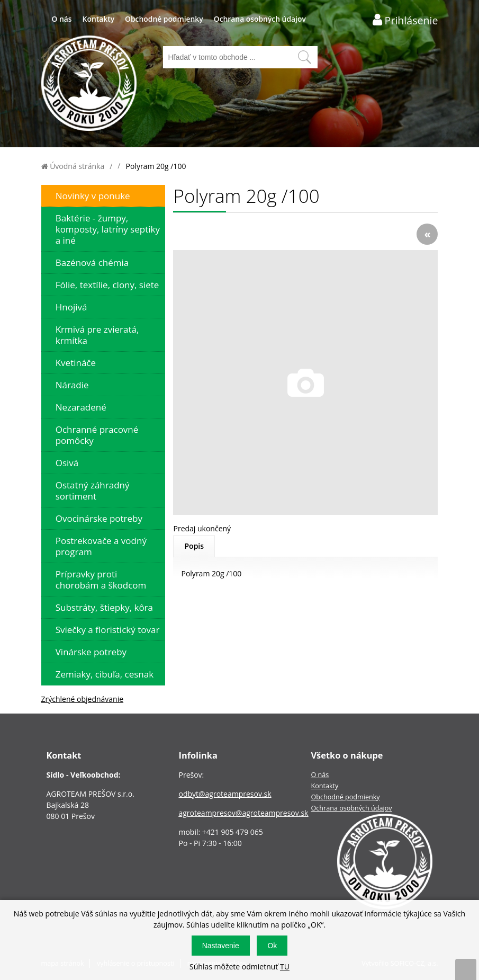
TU (285, 966)
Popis (194, 546)
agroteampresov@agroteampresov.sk (243, 813)
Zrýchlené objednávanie (83, 699)
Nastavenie (221, 946)
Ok (272, 946)
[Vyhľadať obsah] (304, 57)
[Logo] (89, 84)
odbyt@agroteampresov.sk (225, 794)
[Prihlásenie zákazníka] (405, 20)
